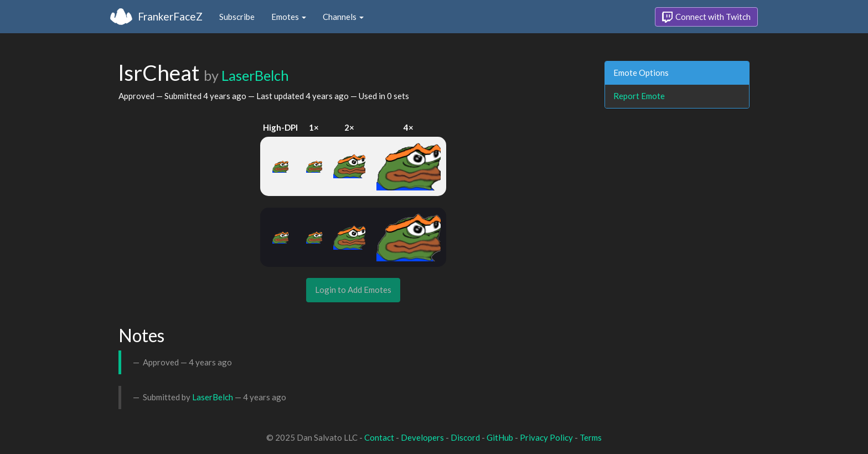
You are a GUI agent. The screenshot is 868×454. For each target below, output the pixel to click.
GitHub (500, 437)
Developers (422, 437)
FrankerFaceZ (170, 16)
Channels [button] (343, 17)
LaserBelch (255, 75)
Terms (591, 437)
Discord (465, 437)
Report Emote (639, 96)
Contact (379, 437)
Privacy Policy (546, 437)
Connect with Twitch (706, 17)
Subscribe (237, 17)
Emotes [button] (289, 17)
